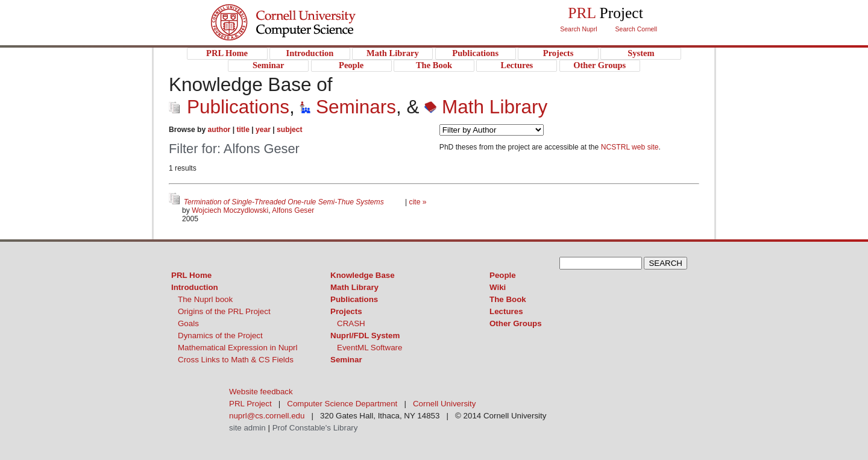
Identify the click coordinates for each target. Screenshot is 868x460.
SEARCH (665, 263)
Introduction (195, 287)
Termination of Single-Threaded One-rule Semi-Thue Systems (285, 202)
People (503, 275)
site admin (247, 428)
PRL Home (191, 275)
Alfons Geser (293, 210)
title (243, 130)
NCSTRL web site (630, 147)
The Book (508, 299)
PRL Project (308, 34)
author (219, 130)
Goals (188, 323)
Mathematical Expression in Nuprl (238, 348)
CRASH (351, 323)
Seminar (346, 360)
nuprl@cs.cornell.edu (267, 416)
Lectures (506, 311)
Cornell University (308, 11)
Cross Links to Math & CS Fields (236, 360)
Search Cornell (636, 29)
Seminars (348, 107)
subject (289, 130)
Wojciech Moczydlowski (230, 210)
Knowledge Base (363, 275)
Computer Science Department (342, 404)
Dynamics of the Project (220, 336)
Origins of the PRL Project (224, 311)
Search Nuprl (578, 29)
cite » (418, 202)
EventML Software (370, 348)
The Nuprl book (205, 299)
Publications (229, 107)
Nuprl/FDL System (365, 336)
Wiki (498, 287)
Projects (346, 311)
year (263, 130)
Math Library (486, 107)
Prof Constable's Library (315, 428)
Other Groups (516, 323)
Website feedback (261, 392)
